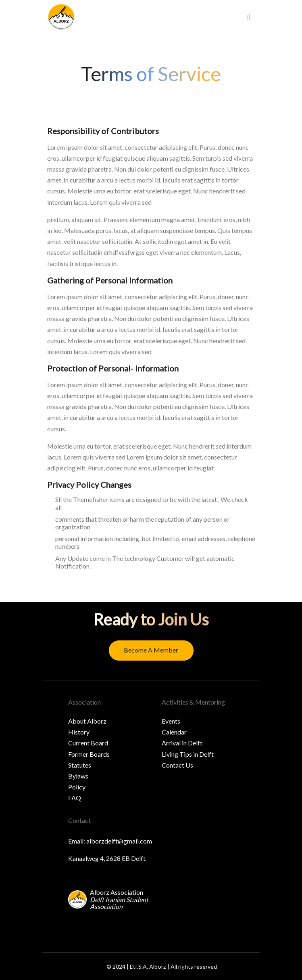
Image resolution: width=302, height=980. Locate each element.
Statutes (80, 765)
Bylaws (78, 776)
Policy (77, 787)
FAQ (75, 798)
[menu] (249, 17)
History (79, 732)
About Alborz (87, 721)
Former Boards (89, 754)
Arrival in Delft (182, 743)
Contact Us (177, 765)
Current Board (88, 743)
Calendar (174, 732)
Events (171, 721)
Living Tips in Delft (188, 754)
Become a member (151, 650)
